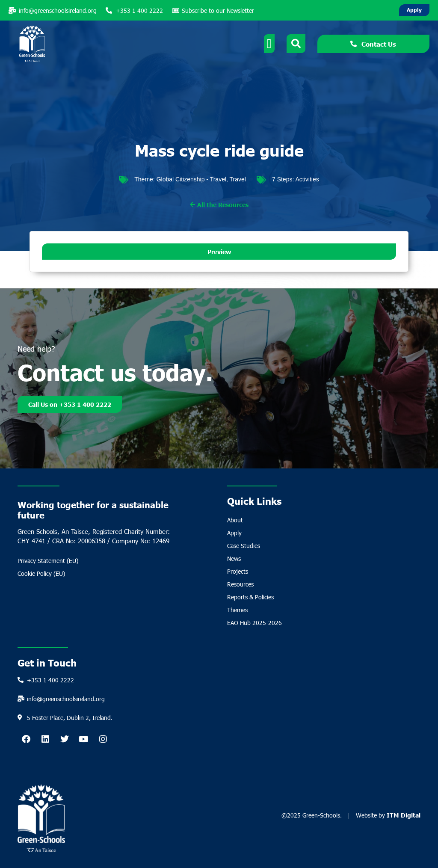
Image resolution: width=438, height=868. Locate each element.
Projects (238, 571)
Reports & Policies (250, 597)
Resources (240, 584)
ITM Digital (404, 815)
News (234, 558)
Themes (237, 610)
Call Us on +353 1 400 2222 (70, 404)
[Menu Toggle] (269, 44)
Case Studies (244, 546)
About (235, 520)
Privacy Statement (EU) (48, 561)
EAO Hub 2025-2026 (255, 623)
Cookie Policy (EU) (41, 573)
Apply (234, 533)
